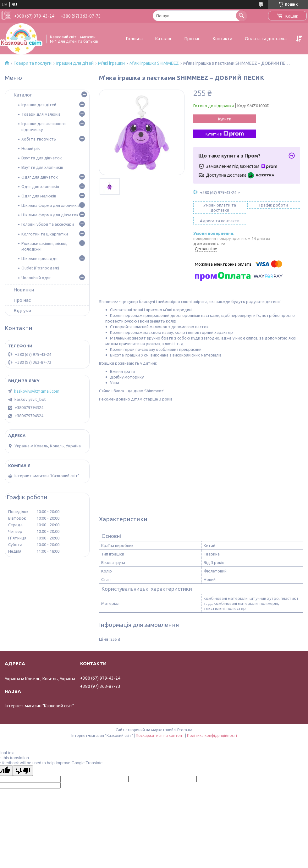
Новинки (24, 290)
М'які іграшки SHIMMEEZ (154, 63)
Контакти (223, 39)
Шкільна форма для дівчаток (50, 215)
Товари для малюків (41, 114)
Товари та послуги (33, 63)
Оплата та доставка (266, 39)
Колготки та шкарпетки (45, 234)
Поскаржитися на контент (160, 735)
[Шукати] (242, 16)
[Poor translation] (23, 771)
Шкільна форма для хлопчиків (51, 205)
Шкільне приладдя (39, 258)
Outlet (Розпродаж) (40, 268)
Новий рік (31, 148)
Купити (225, 119)
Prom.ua (185, 730)
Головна (134, 39)
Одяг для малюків (39, 196)
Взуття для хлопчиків (42, 167)
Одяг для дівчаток (40, 177)
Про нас (192, 39)
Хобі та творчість (39, 139)
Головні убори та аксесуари (48, 224)
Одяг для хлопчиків (40, 186)
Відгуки (22, 310)
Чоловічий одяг (36, 278)
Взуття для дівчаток (42, 158)
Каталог (164, 39)
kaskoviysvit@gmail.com (37, 391)
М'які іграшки (111, 63)
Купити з (225, 134)
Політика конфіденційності (212, 735)
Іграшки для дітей (75, 63)
